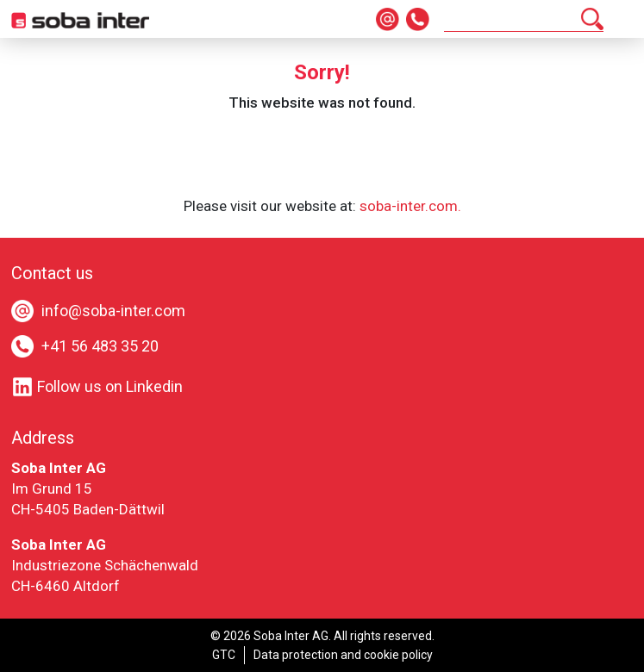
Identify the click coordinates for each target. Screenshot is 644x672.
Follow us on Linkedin (97, 386)
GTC (224, 655)
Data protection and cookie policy (343, 655)
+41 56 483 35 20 (100, 346)
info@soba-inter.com (113, 311)
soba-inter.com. (410, 206)
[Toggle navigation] (622, 19)
